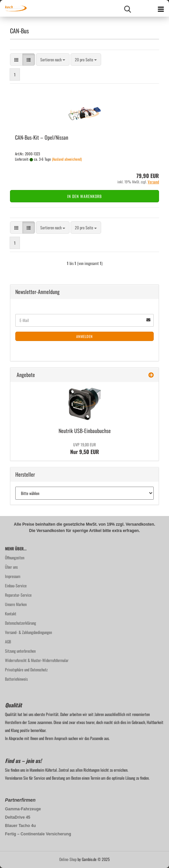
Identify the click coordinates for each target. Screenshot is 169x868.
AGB (8, 641)
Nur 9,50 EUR (85, 449)
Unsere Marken (16, 604)
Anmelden (84, 336)
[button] (16, 59)
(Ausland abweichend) (67, 159)
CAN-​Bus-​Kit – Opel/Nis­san (42, 137)
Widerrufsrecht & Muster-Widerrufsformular (37, 660)
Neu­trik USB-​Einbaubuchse (85, 431)
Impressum (13, 576)
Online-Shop (68, 859)
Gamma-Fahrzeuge (23, 809)
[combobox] (53, 59)
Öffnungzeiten (15, 557)
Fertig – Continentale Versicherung (38, 834)
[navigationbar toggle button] (161, 8)
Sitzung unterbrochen (20, 651)
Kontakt (11, 613)
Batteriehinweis (16, 679)
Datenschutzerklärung (20, 623)
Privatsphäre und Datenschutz (26, 669)
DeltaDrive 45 (18, 817)
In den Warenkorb (84, 196)
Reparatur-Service (18, 595)
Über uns (11, 567)
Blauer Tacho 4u (20, 826)
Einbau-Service (16, 585)
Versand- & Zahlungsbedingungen (28, 632)
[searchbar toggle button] (127, 8)
